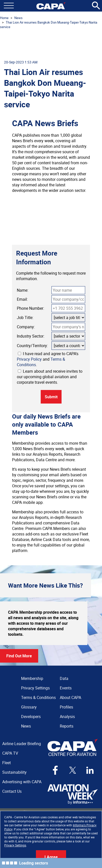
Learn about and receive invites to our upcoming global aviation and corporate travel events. (50, 377)
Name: (23, 290)
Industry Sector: (31, 336)
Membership (32, 678)
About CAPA (70, 697)
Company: (26, 327)
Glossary (29, 707)
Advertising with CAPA (22, 782)
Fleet (7, 763)
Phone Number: (31, 308)
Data (64, 678)
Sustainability (14, 772)
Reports (67, 726)
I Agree (51, 857)
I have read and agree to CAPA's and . (48, 359)
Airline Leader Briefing (22, 744)
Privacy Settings (15, 845)
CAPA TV (10, 753)
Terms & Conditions (38, 697)
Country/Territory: (32, 346)
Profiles (66, 707)
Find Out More (19, 656)
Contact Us (12, 791)
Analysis (67, 717)
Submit (51, 397)
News (18, 18)
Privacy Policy (29, 359)
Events (66, 688)
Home (4, 18)
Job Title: (25, 318)
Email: (22, 299)
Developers (31, 717)
